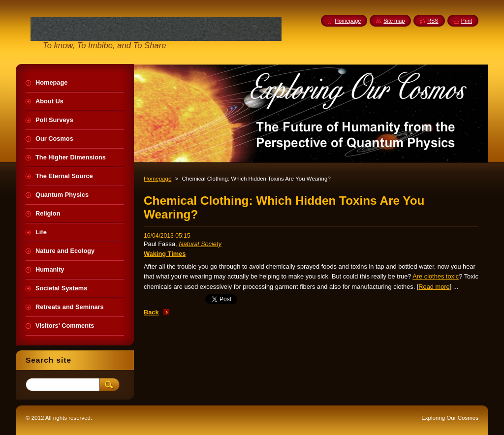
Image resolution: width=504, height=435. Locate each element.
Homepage (157, 179)
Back (151, 312)
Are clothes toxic (436, 276)
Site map (394, 21)
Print (467, 21)
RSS (433, 21)
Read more (434, 287)
